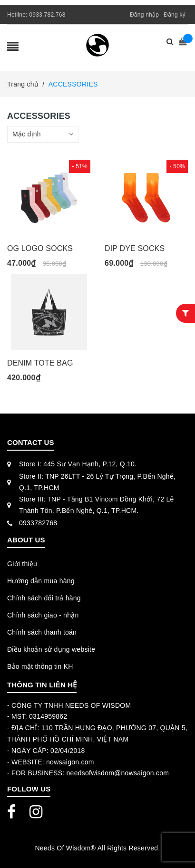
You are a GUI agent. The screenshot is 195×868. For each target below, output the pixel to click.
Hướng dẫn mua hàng (41, 581)
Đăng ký (175, 15)
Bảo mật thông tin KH (40, 666)
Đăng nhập (144, 15)
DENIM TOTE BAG (40, 363)
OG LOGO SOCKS (40, 248)
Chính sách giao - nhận (43, 615)
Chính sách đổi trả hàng (44, 598)
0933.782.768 (47, 15)
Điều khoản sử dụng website (51, 649)
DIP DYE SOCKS (135, 248)
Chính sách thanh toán (42, 632)
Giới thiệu (22, 564)
